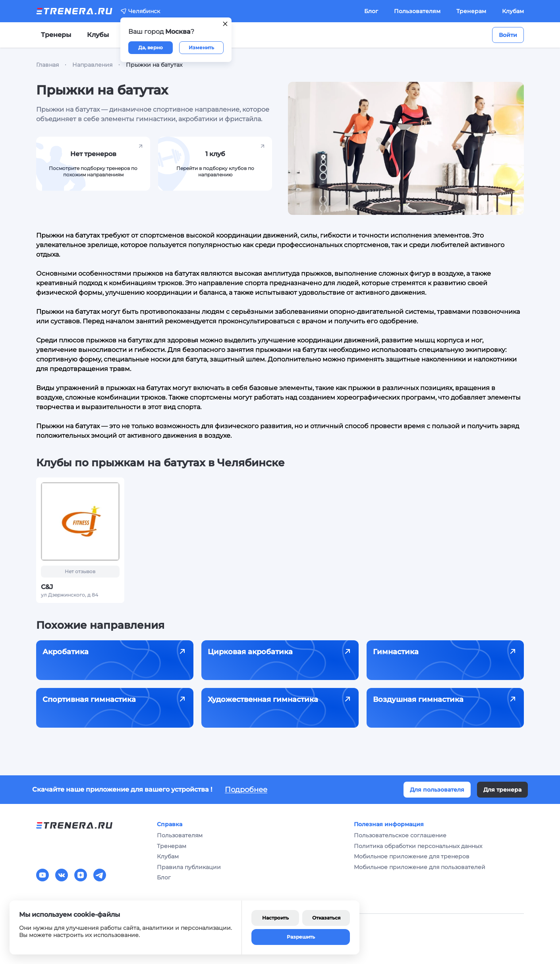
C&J (47, 587)
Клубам (513, 11)
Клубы (98, 35)
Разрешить (301, 937)
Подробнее (246, 790)
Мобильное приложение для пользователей (420, 867)
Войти (508, 35)
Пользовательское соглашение (400, 835)
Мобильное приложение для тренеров (412, 856)
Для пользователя (437, 790)
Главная (47, 65)
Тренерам (471, 11)
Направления (92, 65)
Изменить (201, 47)
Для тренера (502, 790)
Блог (371, 11)
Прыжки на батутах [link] (154, 65)
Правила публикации (189, 867)
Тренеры (56, 35)
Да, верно (151, 47)
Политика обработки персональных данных (418, 846)
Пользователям (417, 11)
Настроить (275, 918)
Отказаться (326, 918)
